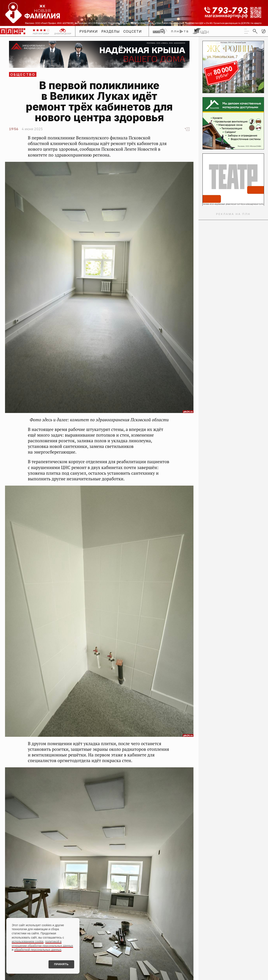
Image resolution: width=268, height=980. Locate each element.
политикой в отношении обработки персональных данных (42, 943)
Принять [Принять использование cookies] (60, 964)
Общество (23, 75)
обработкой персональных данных (38, 949)
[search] (255, 31)
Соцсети (133, 31)
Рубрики (89, 31)
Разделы (111, 31)
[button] (263, 31)
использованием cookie (28, 941)
